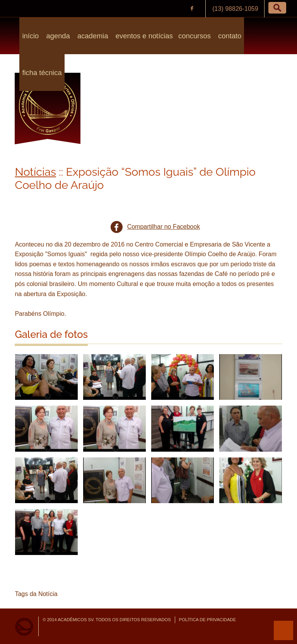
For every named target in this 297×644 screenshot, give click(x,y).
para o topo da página (283, 630)
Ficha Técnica (42, 73)
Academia (92, 36)
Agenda (57, 36)
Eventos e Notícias (143, 36)
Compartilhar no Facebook (164, 227)
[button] (277, 8)
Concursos (195, 36)
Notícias (35, 172)
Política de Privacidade (207, 620)
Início (30, 36)
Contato (229, 36)
